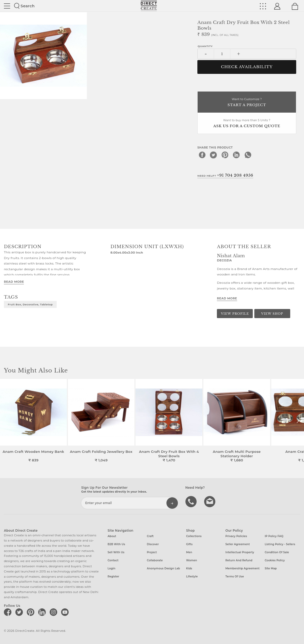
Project (152, 552)
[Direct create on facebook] (9, 612)
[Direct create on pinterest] (31, 612)
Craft (150, 536)
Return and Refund (239, 560)
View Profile (235, 314)
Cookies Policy (275, 560)
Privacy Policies (236, 536)
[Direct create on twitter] (20, 612)
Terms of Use (235, 577)
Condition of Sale (277, 552)
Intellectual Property (240, 552)
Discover (153, 544)
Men (189, 552)
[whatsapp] (248, 155)
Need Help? (225, 175)
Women (192, 560)
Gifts (189, 544)
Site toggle (7, 6)
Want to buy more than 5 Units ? (247, 124)
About (112, 536)
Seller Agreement (238, 544)
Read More (14, 282)
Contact (113, 560)
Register (114, 577)
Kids (189, 568)
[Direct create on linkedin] (43, 612)
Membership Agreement (242, 568)
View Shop (272, 314)
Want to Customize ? (247, 103)
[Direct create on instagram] (54, 612)
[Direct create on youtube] (66, 612)
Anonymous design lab (163, 568)
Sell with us (116, 552)
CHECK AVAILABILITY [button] (247, 67)
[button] (298, 421)
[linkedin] (236, 155)
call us (192, 501)
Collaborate (155, 560)
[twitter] (214, 155)
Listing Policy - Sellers (280, 544)
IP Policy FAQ (274, 536)
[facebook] (202, 155)
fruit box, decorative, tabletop (30, 304)
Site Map (271, 568)
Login (112, 568)
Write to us (210, 501)
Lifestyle (192, 577)
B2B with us (116, 544)
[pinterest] (225, 155)
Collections (194, 536)
